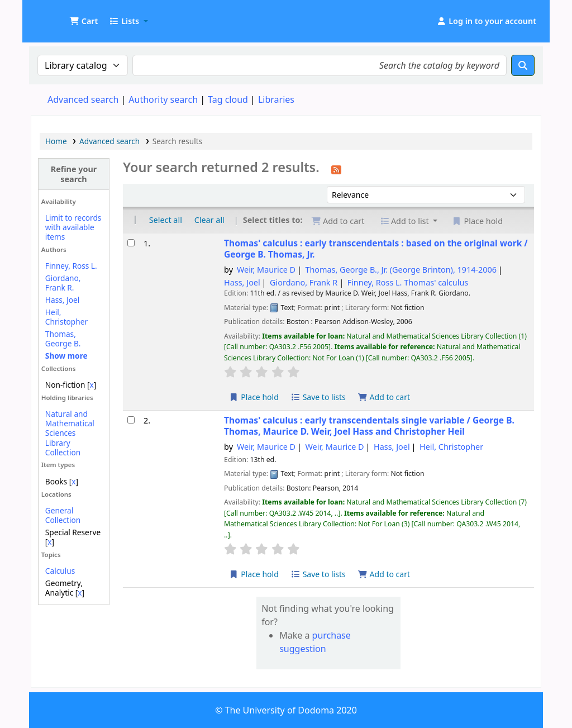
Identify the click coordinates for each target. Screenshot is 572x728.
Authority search (163, 99)
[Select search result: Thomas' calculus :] (131, 243)
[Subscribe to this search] (336, 169)
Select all (166, 220)
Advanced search (83, 99)
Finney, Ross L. (71, 266)
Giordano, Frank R (304, 282)
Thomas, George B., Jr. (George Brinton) (401, 270)
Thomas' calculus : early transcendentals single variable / (369, 426)
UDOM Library (59, 16)
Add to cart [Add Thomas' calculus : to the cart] (384, 397)
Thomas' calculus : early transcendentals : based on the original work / (376, 249)
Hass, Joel (62, 300)
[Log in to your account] (486, 21)
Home (56, 141)
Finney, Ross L (408, 282)
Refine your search (74, 174)
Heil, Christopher (66, 317)
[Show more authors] (66, 356)
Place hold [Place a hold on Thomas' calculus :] (254, 397)
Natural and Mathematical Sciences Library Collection (70, 433)
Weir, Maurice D (266, 270)
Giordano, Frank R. (63, 283)
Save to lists (318, 397)
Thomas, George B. (63, 339)
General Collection (63, 515)
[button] (84, 21)
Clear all (209, 220)
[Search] (523, 65)
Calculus (60, 571)
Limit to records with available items (73, 227)
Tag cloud (228, 99)
